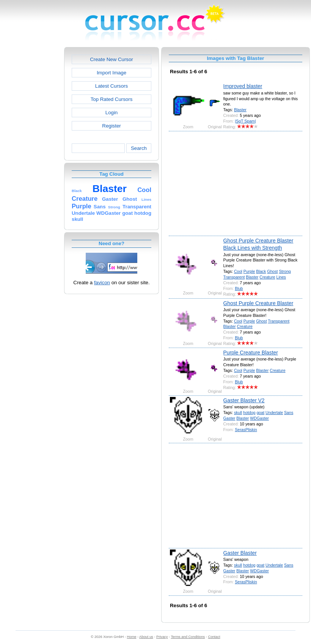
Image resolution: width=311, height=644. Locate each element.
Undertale (274, 413)
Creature (267, 277)
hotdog (249, 413)
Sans (289, 413)
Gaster (229, 418)
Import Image (112, 73)
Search (139, 148)
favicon (102, 283)
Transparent (234, 277)
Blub (239, 288)
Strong (285, 271)
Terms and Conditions (188, 637)
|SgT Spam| (245, 121)
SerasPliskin (246, 430)
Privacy (162, 637)
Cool (238, 271)
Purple (249, 271)
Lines (281, 277)
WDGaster (259, 418)
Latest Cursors (112, 86)
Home (132, 637)
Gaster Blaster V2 (244, 400)
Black (261, 271)
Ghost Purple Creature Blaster (258, 303)
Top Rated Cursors (112, 99)
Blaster (240, 110)
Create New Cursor (112, 59)
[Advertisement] (31, 161)
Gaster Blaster (240, 553)
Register (111, 126)
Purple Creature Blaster (251, 353)
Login (112, 113)
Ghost (272, 271)
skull (238, 413)
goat (260, 413)
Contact (214, 637)
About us (146, 637)
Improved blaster (243, 86)
